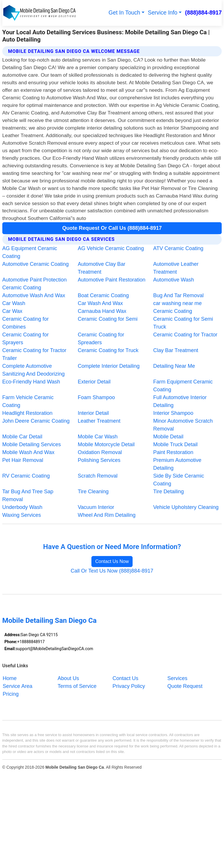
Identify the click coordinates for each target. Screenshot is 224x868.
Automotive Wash (174, 280)
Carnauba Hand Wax (102, 311)
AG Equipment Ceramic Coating (30, 252)
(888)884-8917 (204, 13)
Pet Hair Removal (23, 460)
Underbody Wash (22, 507)
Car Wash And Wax (100, 303)
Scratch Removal (98, 476)
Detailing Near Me (174, 366)
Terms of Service (77, 686)
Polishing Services (99, 460)
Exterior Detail (94, 382)
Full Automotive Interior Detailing (180, 401)
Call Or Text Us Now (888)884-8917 (112, 571)
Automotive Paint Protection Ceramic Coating (35, 284)
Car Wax (12, 311)
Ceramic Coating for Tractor (185, 335)
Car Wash (14, 303)
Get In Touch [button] (124, 13)
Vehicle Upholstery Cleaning (186, 507)
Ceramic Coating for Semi (108, 319)
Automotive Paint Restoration (112, 280)
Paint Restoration (173, 452)
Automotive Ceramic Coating (36, 264)
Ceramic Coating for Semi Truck (183, 323)
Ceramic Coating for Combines (26, 323)
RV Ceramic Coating (26, 476)
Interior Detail (93, 413)
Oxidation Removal (100, 452)
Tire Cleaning (93, 492)
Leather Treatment (99, 421)
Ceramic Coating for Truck (108, 350)
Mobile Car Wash (98, 437)
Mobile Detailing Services (32, 444)
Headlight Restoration (27, 413)
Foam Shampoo (96, 397)
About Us (68, 678)
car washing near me (177, 303)
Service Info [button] (163, 13)
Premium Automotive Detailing (177, 464)
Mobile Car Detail (22, 437)
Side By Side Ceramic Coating (179, 480)
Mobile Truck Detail (175, 444)
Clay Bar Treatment (176, 350)
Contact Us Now (112, 561)
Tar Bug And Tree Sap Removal (28, 495)
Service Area (17, 686)
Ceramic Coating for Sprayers (26, 339)
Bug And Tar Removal (178, 295)
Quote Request (185, 686)
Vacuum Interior (96, 507)
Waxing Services (22, 515)
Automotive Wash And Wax (34, 295)
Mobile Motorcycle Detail (106, 444)
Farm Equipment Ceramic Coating (183, 386)
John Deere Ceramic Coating (36, 421)
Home (10, 678)
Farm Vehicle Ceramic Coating (28, 401)
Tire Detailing (168, 492)
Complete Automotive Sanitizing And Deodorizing (34, 370)
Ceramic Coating (173, 311)
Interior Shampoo (173, 413)
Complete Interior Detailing (109, 366)
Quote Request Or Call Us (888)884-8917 (112, 228)
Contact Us (125, 678)
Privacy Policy (129, 686)
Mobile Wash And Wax (28, 452)
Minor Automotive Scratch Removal (183, 425)
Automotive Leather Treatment (176, 268)
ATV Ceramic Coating (178, 248)
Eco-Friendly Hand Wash (31, 382)
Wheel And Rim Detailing (107, 515)
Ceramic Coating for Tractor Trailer (34, 354)
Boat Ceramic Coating (103, 295)
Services (177, 678)
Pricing (11, 694)
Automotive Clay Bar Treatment (102, 268)
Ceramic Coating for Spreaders (101, 339)
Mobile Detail (168, 437)
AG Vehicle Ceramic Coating (111, 248)
